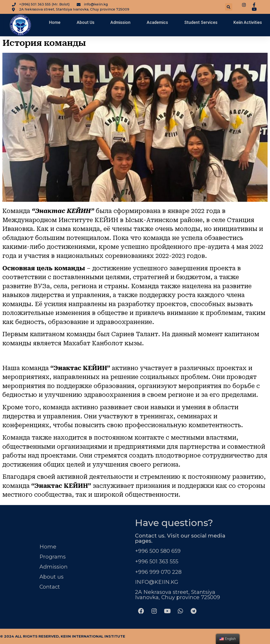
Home (55, 22)
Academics (157, 22)
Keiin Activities (248, 22)
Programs (53, 557)
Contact (50, 587)
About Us (86, 22)
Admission (120, 22)
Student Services (201, 22)
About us (51, 577)
